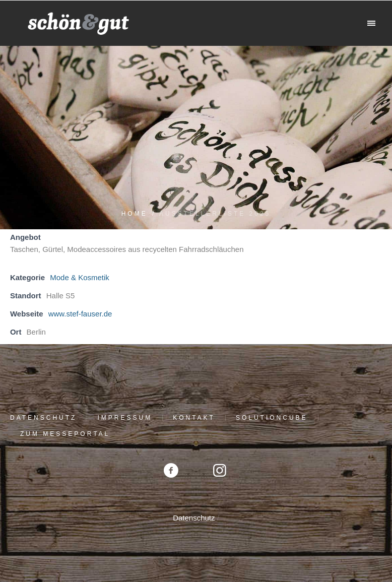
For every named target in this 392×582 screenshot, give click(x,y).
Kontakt (194, 418)
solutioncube (272, 418)
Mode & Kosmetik (80, 277)
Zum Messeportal (65, 434)
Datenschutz (43, 418)
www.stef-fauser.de (80, 314)
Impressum (125, 418)
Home (135, 214)
